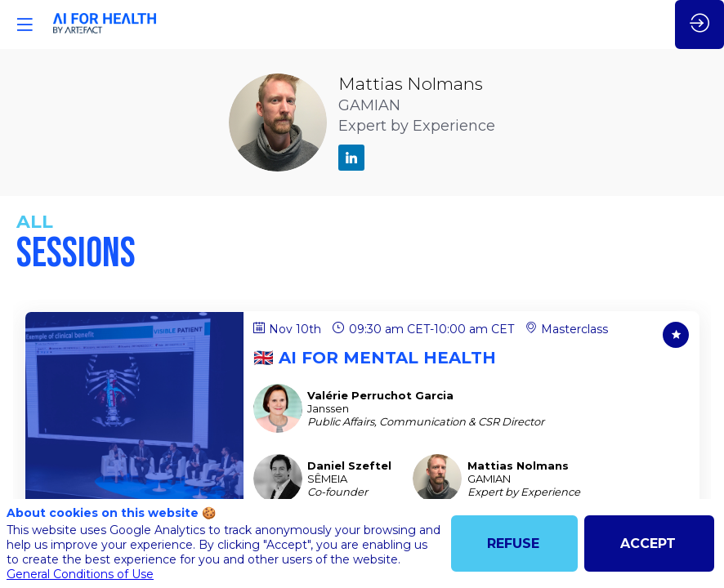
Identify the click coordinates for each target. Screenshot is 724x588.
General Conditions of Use (80, 574)
